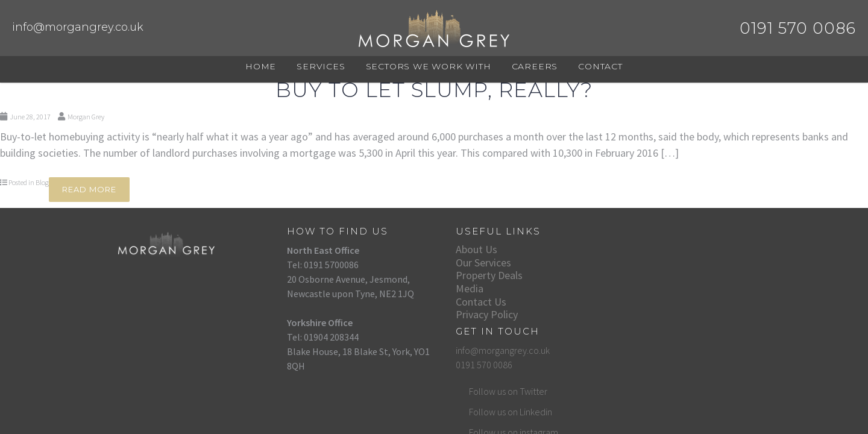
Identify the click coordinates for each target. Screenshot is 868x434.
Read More (89, 189)
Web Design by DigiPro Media (621, 405)
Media (448, 288)
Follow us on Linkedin (640, 312)
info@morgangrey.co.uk (78, 27)
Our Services (462, 263)
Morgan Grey (86, 117)
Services (321, 66)
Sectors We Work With (429, 66)
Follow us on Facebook (644, 353)
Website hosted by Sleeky (710, 405)
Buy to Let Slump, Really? (434, 90)
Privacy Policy (465, 314)
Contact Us (459, 302)
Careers (535, 66)
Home (261, 66)
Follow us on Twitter (638, 291)
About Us (455, 249)
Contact (600, 66)
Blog (42, 182)
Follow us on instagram (643, 332)
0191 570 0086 (620, 265)
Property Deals (467, 275)
